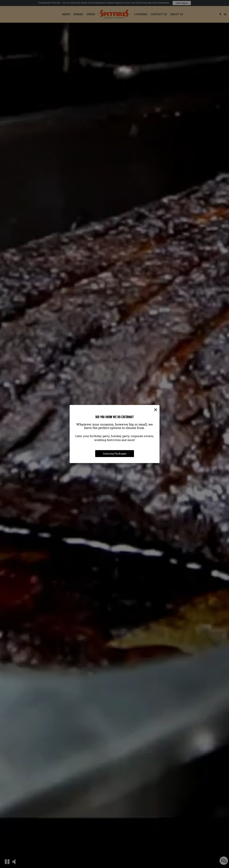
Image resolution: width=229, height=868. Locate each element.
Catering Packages (115, 454)
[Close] (156, 409)
